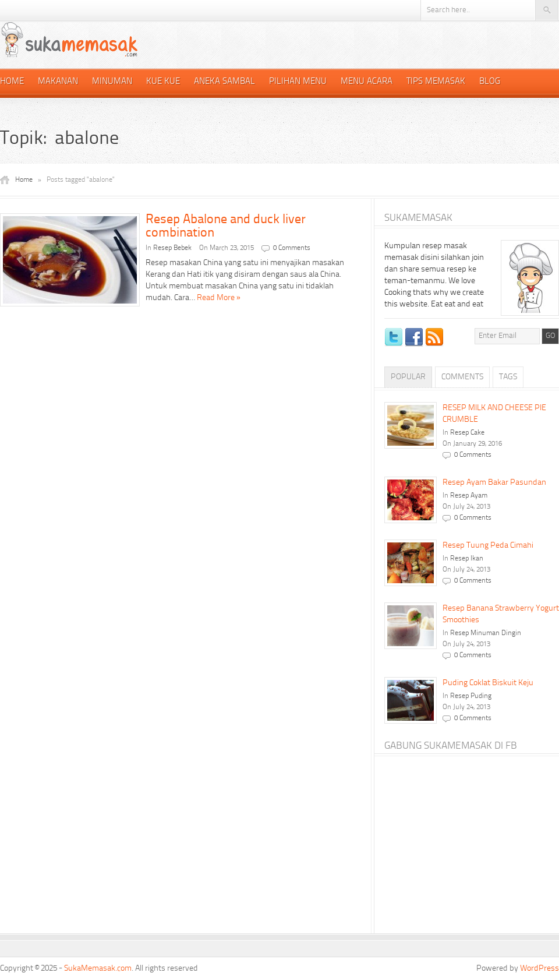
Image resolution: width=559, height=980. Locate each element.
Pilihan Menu (298, 82)
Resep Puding (471, 696)
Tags (508, 377)
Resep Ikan (467, 559)
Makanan (58, 82)
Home (12, 82)
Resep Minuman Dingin (486, 633)
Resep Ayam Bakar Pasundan (494, 482)
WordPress (539, 968)
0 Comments (292, 248)
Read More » (219, 298)
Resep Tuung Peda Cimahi (488, 545)
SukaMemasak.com (98, 968)
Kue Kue (163, 82)
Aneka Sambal (224, 82)
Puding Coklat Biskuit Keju (488, 683)
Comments (462, 377)
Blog (490, 82)
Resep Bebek (172, 248)
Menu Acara (367, 82)
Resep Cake (467, 433)
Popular (408, 377)
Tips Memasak (436, 82)
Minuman (112, 82)
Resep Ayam (469, 496)
